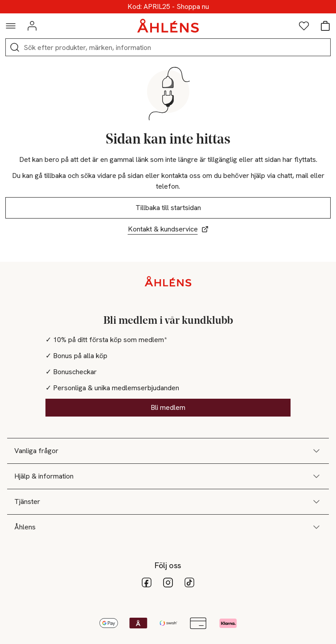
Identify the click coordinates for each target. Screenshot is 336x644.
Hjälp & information (168, 476)
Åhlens (168, 527)
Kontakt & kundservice (168, 229)
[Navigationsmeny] (11, 26)
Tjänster (168, 502)
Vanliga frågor (168, 451)
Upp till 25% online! (168, 7)
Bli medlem (168, 407)
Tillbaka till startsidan (168, 208)
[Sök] (15, 47)
